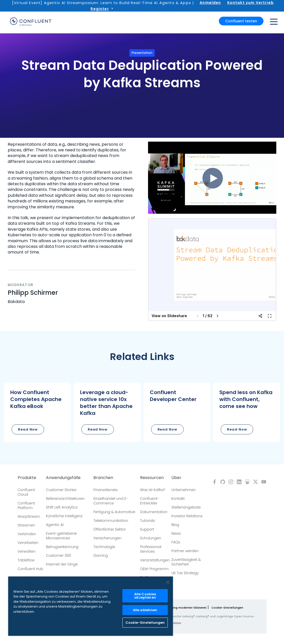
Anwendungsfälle (63, 478)
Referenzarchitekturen (65, 499)
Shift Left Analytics (62, 507)
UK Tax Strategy (185, 573)
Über (176, 478)
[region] (91, 606)
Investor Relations (187, 516)
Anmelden (210, 3)
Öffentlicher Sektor (110, 529)
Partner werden (185, 551)
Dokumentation (154, 512)
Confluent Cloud (26, 492)
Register (100, 9)
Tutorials (148, 521)
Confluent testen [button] (241, 21)
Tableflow (26, 560)
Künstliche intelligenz (64, 516)
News (176, 533)
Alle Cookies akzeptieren (145, 596)
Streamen (26, 525)
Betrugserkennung (62, 547)
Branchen (103, 478)
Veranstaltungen (155, 560)
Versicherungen (107, 538)
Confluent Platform (26, 505)
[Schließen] (168, 582)
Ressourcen (152, 478)
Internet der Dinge (62, 564)
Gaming (101, 555)
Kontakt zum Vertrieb (251, 3)
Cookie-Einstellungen (227, 608)
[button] (37, 412)
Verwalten (27, 551)
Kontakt (178, 499)
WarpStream (29, 516)
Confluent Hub (30, 569)
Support (147, 529)
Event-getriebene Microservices (61, 536)
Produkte (27, 478)
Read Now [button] (28, 429)
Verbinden (27, 534)
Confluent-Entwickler (150, 501)
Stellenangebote (186, 507)
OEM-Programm (154, 569)
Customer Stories (61, 490)
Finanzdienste (106, 490)
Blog (175, 525)
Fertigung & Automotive (114, 512)
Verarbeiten (28, 543)
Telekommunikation (111, 521)
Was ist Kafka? (153, 490)
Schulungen (151, 538)
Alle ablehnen (145, 610)
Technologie (104, 547)
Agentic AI (55, 525)
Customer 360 (58, 555)
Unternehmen (184, 490)
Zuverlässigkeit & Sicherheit (186, 562)
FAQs (176, 542)
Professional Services (151, 549)
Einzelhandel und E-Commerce (111, 501)
